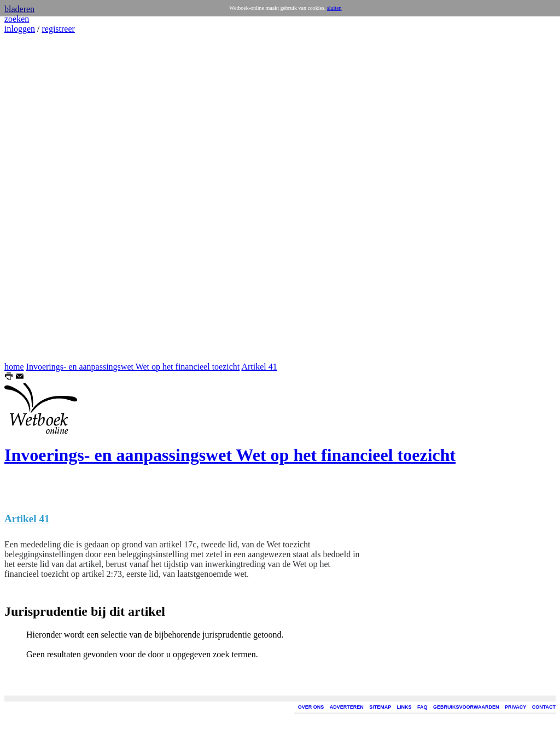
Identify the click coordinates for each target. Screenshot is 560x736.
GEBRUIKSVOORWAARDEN (466, 707)
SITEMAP (380, 707)
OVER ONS (311, 707)
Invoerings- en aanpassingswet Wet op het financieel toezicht (133, 367)
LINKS (404, 707)
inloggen (20, 29)
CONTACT (544, 707)
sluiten (334, 8)
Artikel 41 (259, 367)
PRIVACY (515, 707)
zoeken (17, 19)
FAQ (422, 707)
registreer (58, 29)
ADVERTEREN (347, 707)
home (14, 367)
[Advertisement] (37, 198)
